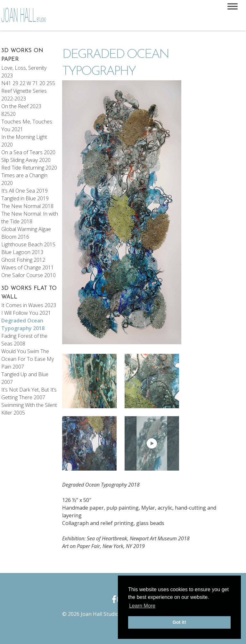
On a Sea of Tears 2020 (28, 152)
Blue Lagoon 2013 (22, 252)
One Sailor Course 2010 (29, 275)
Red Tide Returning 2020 (29, 168)
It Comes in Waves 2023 (29, 305)
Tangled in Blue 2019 (25, 198)
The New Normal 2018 (27, 206)
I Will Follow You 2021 (26, 313)
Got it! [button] (179, 622)
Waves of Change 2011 (28, 267)
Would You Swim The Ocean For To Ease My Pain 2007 (28, 359)
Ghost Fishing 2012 (23, 260)
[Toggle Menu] (233, 6)
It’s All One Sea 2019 (25, 191)
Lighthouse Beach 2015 (28, 244)
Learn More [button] (142, 606)
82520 (8, 114)
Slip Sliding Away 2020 (26, 160)
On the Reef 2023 (21, 106)
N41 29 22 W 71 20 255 (28, 83)
